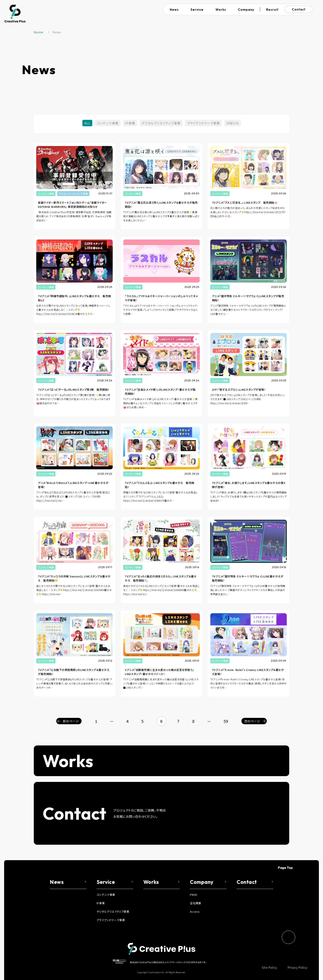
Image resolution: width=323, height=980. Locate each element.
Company (246, 9)
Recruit (272, 10)
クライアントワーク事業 (203, 123)
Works (221, 10)
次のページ (252, 721)
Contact (299, 9)
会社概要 (195, 903)
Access (195, 912)
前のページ (71, 721)
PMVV (193, 895)
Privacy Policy (297, 967)
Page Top (285, 868)
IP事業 (130, 123)
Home (39, 32)
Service (197, 9)
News (174, 10)
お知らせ (233, 123)
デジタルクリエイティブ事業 (161, 123)
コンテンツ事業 (108, 123)
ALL (87, 123)
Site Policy (269, 967)
